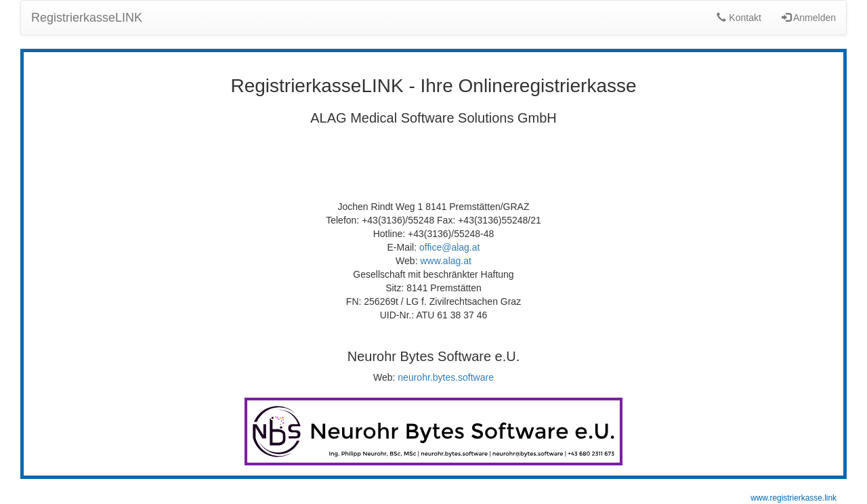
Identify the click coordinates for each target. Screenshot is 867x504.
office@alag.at (449, 247)
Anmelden (809, 18)
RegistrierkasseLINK (87, 18)
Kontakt (739, 18)
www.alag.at (445, 261)
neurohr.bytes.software (446, 377)
